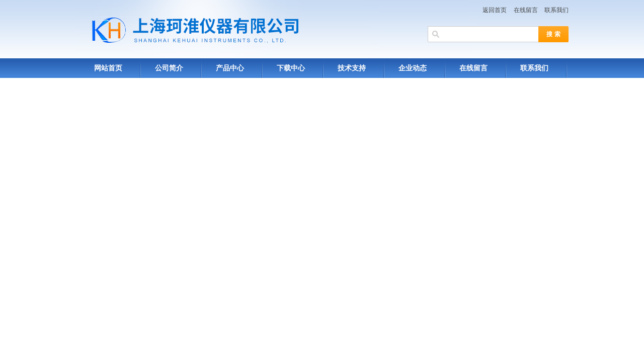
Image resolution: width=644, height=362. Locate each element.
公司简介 (169, 68)
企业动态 (413, 68)
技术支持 (352, 68)
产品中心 (230, 68)
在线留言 (526, 10)
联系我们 (556, 10)
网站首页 (108, 68)
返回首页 (495, 10)
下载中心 (291, 68)
